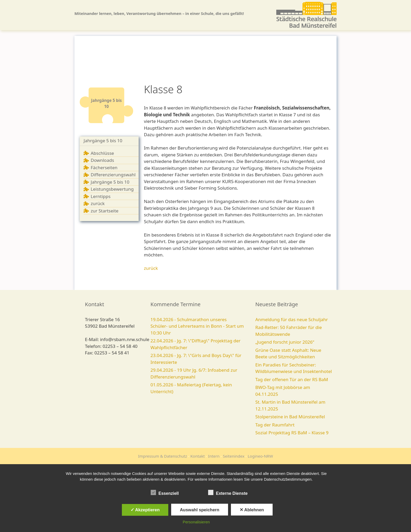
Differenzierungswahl (113, 175)
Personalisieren (196, 522)
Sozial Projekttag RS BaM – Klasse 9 (292, 433)
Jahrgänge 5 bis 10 (103, 141)
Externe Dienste (228, 492)
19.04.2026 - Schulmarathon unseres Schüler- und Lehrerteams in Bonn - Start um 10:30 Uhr (197, 326)
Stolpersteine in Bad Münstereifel (290, 417)
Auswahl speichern (199, 510)
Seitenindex (234, 456)
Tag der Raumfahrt (275, 425)
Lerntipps (101, 196)
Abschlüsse (102, 153)
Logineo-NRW (260, 456)
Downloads (102, 160)
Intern (214, 456)
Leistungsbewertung (112, 189)
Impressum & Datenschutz (163, 456)
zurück (98, 203)
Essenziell (165, 492)
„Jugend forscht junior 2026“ (285, 342)
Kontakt (198, 456)
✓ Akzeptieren (145, 510)
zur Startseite (105, 211)
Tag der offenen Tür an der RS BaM (292, 379)
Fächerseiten (104, 168)
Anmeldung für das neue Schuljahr (292, 319)
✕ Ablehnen (252, 510)
